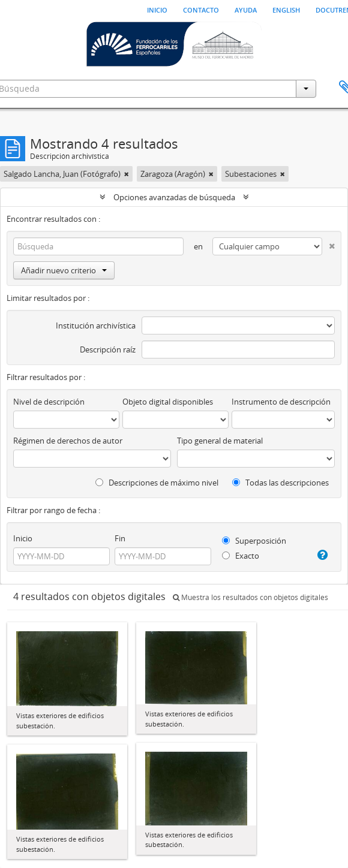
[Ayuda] (321, 555)
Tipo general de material (220, 441)
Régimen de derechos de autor (68, 441)
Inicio (157, 9)
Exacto (241, 556)
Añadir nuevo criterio (64, 270)
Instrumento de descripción (281, 402)
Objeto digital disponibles (168, 402)
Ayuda (246, 9)
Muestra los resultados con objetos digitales (250, 597)
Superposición (254, 541)
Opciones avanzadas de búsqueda (174, 197)
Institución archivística (96, 325)
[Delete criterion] (328, 244)
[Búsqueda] (98, 246)
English (286, 9)
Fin (120, 538)
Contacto (201, 9)
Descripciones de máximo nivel (157, 483)
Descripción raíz (108, 349)
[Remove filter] (127, 174)
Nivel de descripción (49, 402)
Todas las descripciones (280, 483)
